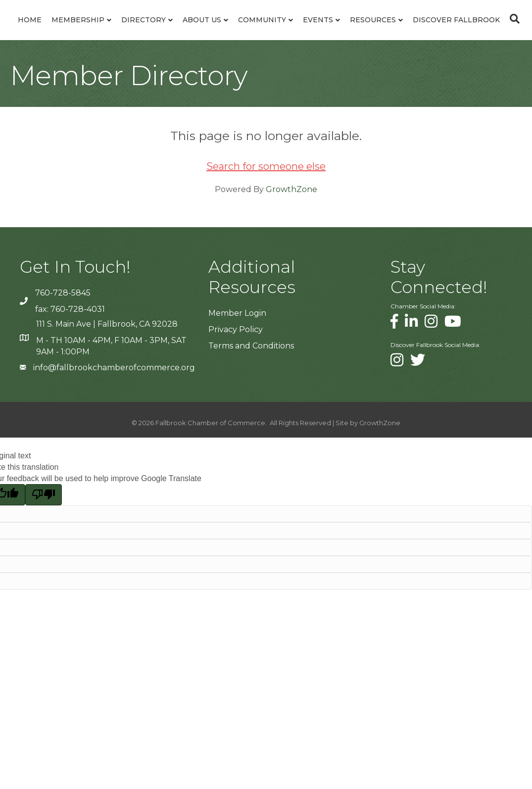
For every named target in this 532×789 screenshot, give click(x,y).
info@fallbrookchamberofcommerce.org (114, 439)
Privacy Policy (236, 401)
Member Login (237, 385)
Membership (103, 32)
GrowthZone (291, 261)
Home (55, 32)
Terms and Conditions (251, 418)
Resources (214, 69)
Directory (169, 32)
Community (411, 32)
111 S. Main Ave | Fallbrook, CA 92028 (107, 396)
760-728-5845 (63, 365)
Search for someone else (266, 238)
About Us (227, 32)
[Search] (266, 93)
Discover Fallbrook (297, 69)
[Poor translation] (44, 566)
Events (467, 32)
